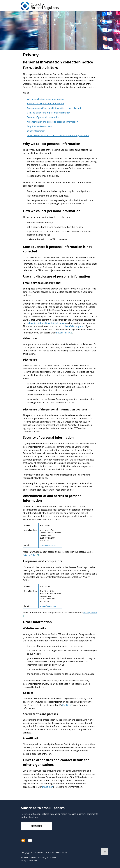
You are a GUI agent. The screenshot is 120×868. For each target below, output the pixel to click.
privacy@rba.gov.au (48, 545)
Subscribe (37, 826)
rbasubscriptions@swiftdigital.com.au (47, 323)
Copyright (26, 852)
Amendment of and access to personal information (53, 122)
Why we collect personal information (45, 99)
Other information (36, 131)
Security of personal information (43, 117)
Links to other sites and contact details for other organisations (58, 135)
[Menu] (97, 6)
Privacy (49, 852)
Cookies (66, 705)
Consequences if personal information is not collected (54, 108)
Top (105, 850)
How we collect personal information (45, 104)
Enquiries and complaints (40, 126)
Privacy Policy (63, 333)
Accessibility (61, 852)
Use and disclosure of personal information (49, 113)
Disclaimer (47, 787)
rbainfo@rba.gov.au (74, 326)
